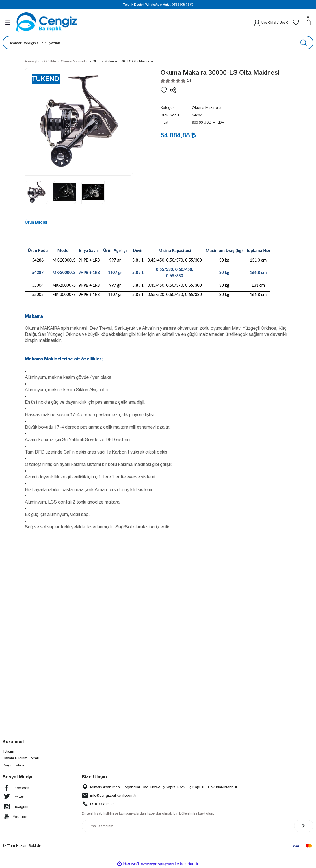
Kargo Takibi (13, 765)
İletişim (8, 751)
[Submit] (304, 826)
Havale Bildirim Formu (21, 758)
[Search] (158, 43)
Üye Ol (284, 22)
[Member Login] (257, 22)
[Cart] (308, 22)
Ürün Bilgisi (36, 222)
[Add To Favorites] (164, 90)
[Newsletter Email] (198, 826)
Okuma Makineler (207, 107)
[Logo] (46, 22)
